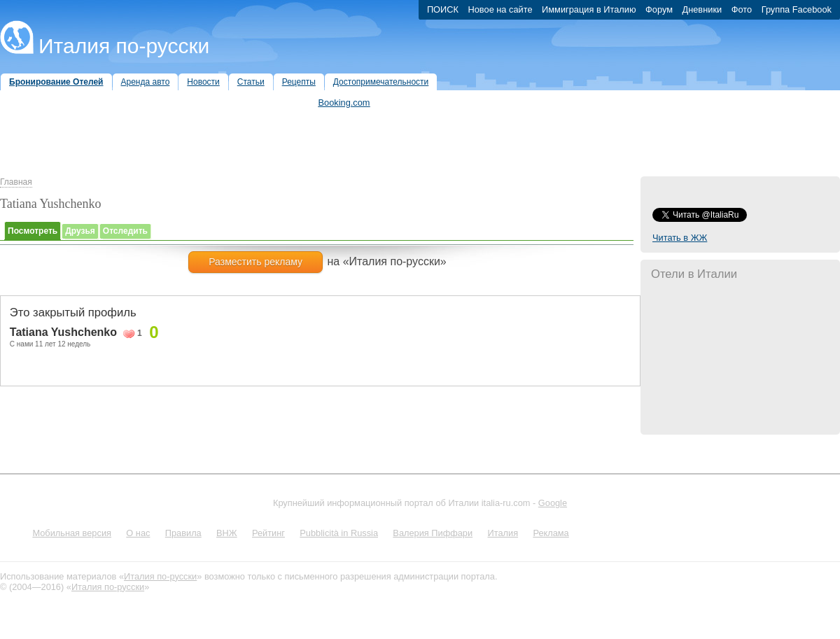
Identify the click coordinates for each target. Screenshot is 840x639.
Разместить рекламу (255, 262)
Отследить (125, 231)
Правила (183, 533)
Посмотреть (33, 231)
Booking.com (344, 103)
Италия (503, 533)
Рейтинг (268, 533)
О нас (138, 533)
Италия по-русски (124, 46)
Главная (16, 182)
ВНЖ (227, 533)
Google (553, 503)
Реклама (551, 533)
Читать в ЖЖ (680, 238)
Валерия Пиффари (433, 533)
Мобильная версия (72, 533)
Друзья (80, 231)
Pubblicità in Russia (339, 533)
